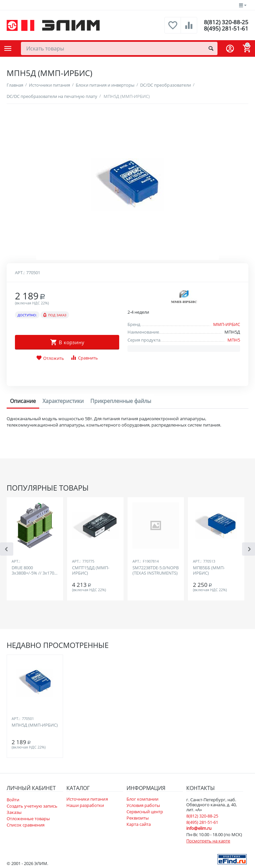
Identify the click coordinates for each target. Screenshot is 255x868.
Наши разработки (85, 805)
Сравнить (84, 358)
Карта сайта (139, 824)
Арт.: (20, 273)
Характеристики (63, 401)
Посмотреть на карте (208, 841)
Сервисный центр (145, 812)
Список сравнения (26, 825)
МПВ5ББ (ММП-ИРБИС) (209, 571)
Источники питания (87, 799)
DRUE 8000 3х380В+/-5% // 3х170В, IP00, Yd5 (35, 571)
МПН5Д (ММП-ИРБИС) (35, 725)
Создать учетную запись (32, 806)
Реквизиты (138, 818)
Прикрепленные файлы (121, 401)
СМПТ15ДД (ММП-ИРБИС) (91, 571)
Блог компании (142, 799)
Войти (13, 800)
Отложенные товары (28, 819)
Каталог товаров (8, 48)
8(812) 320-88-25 (226, 22)
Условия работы (143, 805)
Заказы (14, 812)
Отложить (50, 358)
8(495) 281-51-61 (226, 29)
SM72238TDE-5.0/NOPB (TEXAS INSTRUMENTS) (156, 571)
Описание (23, 401)
